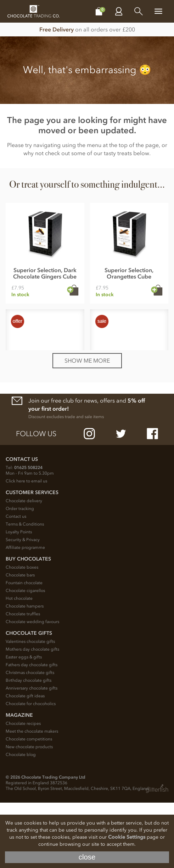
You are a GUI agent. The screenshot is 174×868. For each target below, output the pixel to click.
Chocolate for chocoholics (31, 769)
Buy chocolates (28, 624)
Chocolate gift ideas (25, 761)
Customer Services (32, 558)
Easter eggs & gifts (24, 722)
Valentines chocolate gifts (30, 707)
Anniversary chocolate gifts (32, 753)
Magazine (19, 781)
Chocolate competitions (29, 804)
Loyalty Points (19, 597)
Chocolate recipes (23, 789)
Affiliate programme (25, 613)
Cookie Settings (127, 837)
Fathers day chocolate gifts (32, 730)
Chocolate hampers (25, 671)
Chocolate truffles (23, 679)
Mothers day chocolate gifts (32, 715)
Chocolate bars (20, 640)
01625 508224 (28, 533)
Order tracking (20, 574)
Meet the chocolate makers (32, 797)
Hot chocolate (19, 664)
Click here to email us (26, 546)
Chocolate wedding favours (32, 687)
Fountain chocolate (24, 648)
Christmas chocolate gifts (30, 738)
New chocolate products (29, 812)
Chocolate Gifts (29, 699)
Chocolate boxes (22, 633)
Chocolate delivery (24, 566)
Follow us (36, 499)
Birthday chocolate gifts (29, 746)
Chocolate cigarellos (25, 656)
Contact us (16, 582)
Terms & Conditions (25, 590)
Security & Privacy (23, 605)
